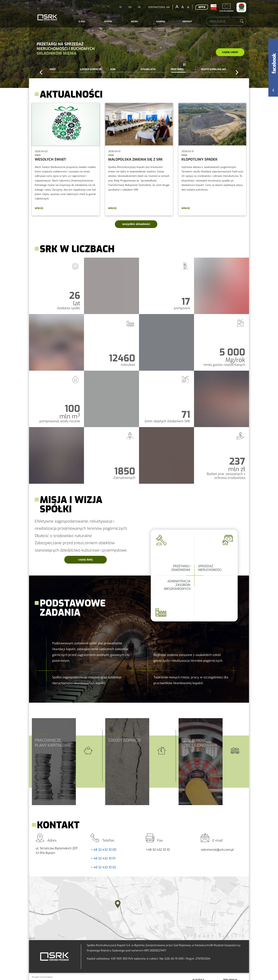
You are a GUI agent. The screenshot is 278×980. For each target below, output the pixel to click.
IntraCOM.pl (46, 977)
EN (130, 7)
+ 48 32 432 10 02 (103, 867)
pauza (184, 65)
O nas (82, 22)
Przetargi (139, 44)
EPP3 (202, 7)
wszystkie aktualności (136, 224)
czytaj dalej (92, 559)
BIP (213, 8)
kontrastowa (157, 7)
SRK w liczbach (139, 371)
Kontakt (187, 22)
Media (134, 22)
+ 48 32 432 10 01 (103, 858)
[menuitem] (82, 22)
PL (121, 7)
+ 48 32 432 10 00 (103, 850)
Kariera (161, 22)
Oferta (108, 22)
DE (139, 7)
